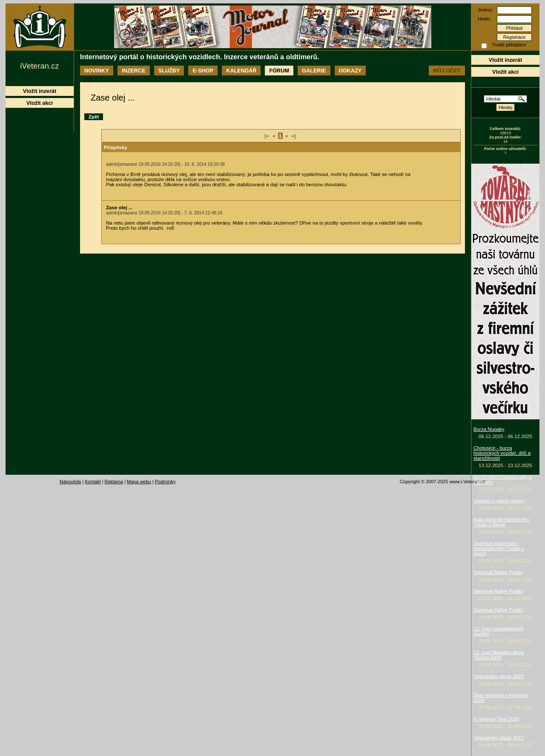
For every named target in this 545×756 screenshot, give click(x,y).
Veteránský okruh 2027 (499, 738)
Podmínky (165, 482)
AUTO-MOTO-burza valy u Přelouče (502, 479)
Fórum (279, 71)
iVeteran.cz (39, 66)
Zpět (94, 117)
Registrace (515, 37)
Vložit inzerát (505, 60)
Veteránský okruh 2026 (499, 676)
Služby (169, 71)
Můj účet (447, 71)
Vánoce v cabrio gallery (499, 501)
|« (267, 136)
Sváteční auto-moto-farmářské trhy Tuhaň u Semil (499, 548)
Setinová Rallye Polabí (498, 572)
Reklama (113, 482)
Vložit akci (505, 72)
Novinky (97, 71)
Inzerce (134, 71)
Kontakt (93, 482)
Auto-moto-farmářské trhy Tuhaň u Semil (501, 522)
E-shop (203, 71)
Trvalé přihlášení (509, 45)
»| (294, 136)
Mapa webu (139, 482)
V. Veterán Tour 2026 (496, 719)
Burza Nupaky (489, 429)
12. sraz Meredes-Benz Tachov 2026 (499, 655)
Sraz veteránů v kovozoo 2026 (501, 698)
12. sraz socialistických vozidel (498, 631)
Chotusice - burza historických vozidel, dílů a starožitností (502, 453)
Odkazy (350, 71)
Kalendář (241, 71)
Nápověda (70, 482)
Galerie (314, 71)
